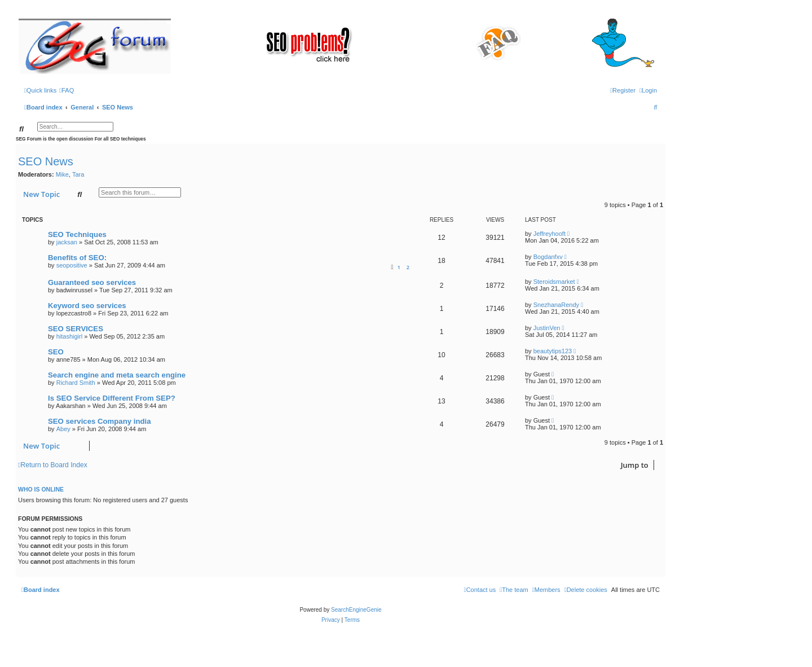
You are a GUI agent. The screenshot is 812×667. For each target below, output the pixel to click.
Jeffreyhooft (550, 234)
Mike (62, 174)
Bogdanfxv (548, 257)
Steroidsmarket (554, 282)
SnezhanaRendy (556, 305)
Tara (78, 174)
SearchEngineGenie (356, 610)
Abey (63, 429)
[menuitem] (67, 90)
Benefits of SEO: (77, 258)
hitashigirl (69, 336)
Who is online (41, 489)
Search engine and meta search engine (117, 375)
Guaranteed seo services (92, 282)
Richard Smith (76, 383)
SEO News (46, 161)
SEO (56, 352)
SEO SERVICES (76, 329)
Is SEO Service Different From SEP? (112, 398)
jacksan (67, 242)
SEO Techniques (77, 234)
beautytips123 (553, 351)
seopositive (72, 265)
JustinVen (547, 328)
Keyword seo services (87, 306)
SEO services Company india (100, 421)
